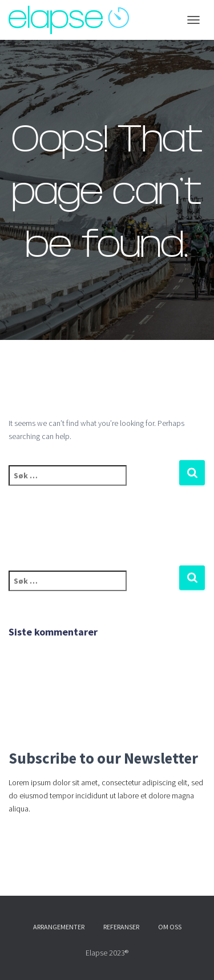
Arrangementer (59, 927)
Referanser (121, 927)
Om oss (170, 927)
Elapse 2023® (107, 953)
